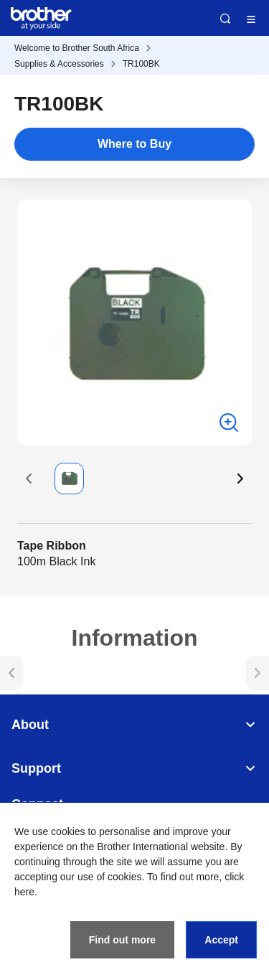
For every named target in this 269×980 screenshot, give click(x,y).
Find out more (122, 940)
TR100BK (141, 64)
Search (225, 19)
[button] (29, 479)
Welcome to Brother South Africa (77, 48)
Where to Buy (134, 144)
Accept (221, 940)
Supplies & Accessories (59, 64)
